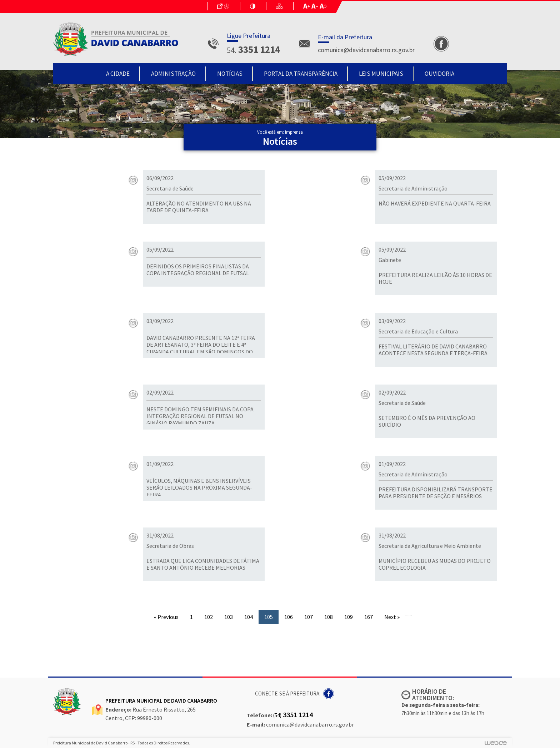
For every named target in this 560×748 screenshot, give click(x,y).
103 (229, 617)
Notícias (230, 74)
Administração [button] (173, 74)
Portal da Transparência (301, 74)
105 (269, 617)
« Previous (166, 617)
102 (209, 617)
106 (289, 617)
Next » (392, 617)
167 (369, 617)
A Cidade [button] (118, 74)
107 (309, 617)
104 (249, 617)
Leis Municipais (381, 74)
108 (329, 617)
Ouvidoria (439, 74)
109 (349, 617)
